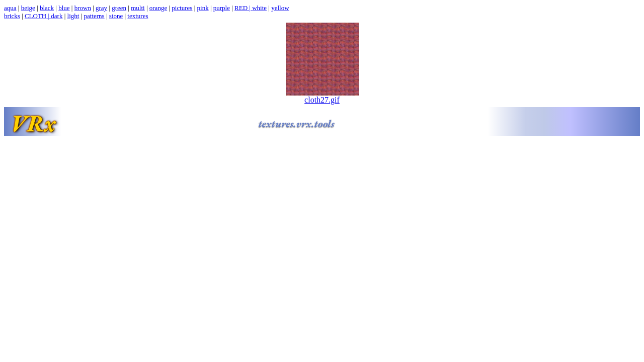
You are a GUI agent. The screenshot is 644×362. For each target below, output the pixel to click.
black (47, 8)
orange (158, 8)
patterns (94, 16)
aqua (10, 8)
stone (116, 16)
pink (203, 8)
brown (83, 8)
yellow (280, 8)
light (73, 16)
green (119, 8)
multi (138, 8)
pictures (182, 8)
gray (101, 8)
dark (57, 16)
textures (138, 16)
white (259, 8)
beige (28, 8)
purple (222, 8)
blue (64, 8)
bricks (12, 16)
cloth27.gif (322, 96)
